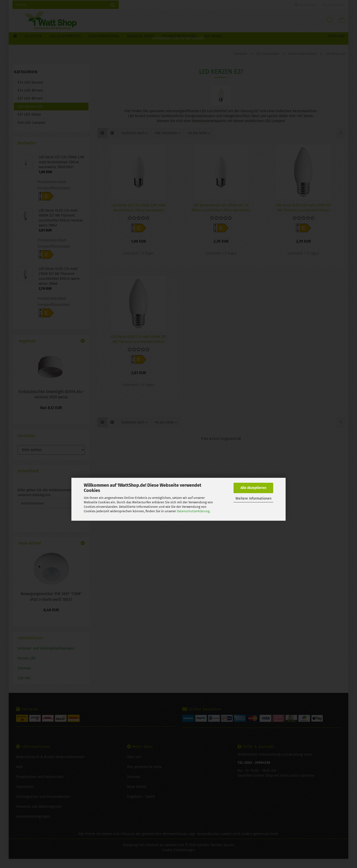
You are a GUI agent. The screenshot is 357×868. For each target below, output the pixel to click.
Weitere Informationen (253, 498)
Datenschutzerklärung (193, 511)
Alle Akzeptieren (253, 488)
